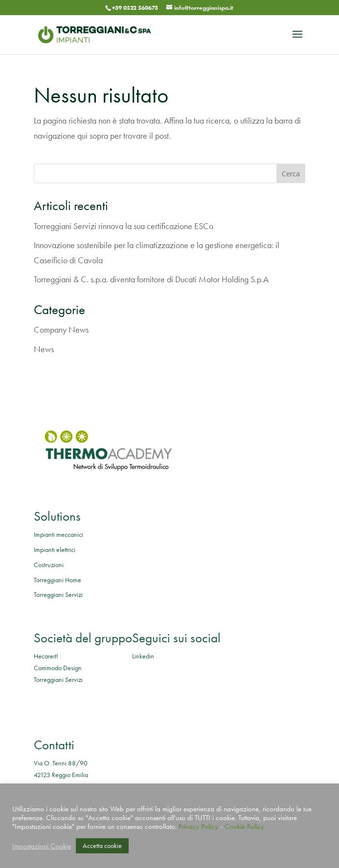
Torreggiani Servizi (58, 594)
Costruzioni (49, 565)
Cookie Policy (244, 826)
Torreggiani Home (57, 580)
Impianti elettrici (55, 550)
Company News (61, 329)
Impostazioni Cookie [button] (42, 846)
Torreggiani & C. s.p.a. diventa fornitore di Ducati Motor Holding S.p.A (151, 279)
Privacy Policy (198, 826)
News (44, 349)
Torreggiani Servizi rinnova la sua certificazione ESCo (124, 226)
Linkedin (143, 656)
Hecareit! (46, 656)
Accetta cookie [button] (102, 846)
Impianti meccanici (58, 534)
